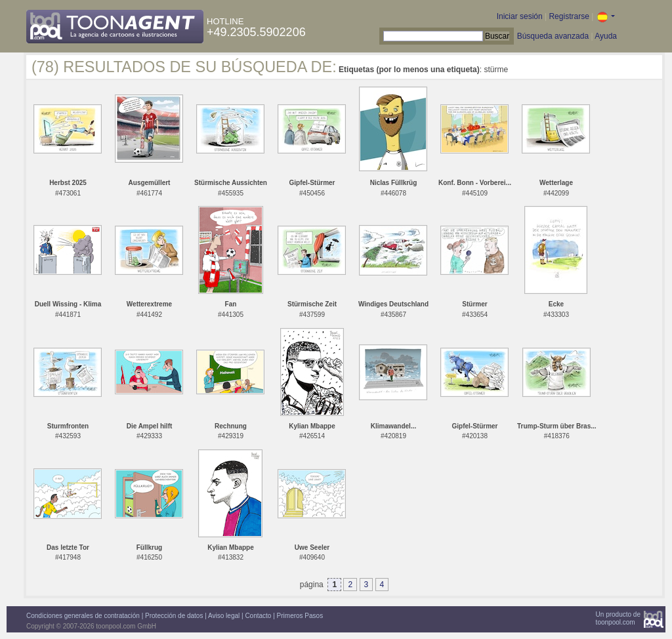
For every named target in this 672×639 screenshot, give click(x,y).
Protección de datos (174, 616)
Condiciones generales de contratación (83, 616)
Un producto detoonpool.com (618, 618)
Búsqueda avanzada (553, 36)
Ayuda (606, 36)
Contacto (258, 616)
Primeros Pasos (300, 616)
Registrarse (569, 16)
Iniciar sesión (520, 16)
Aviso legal (224, 616)
